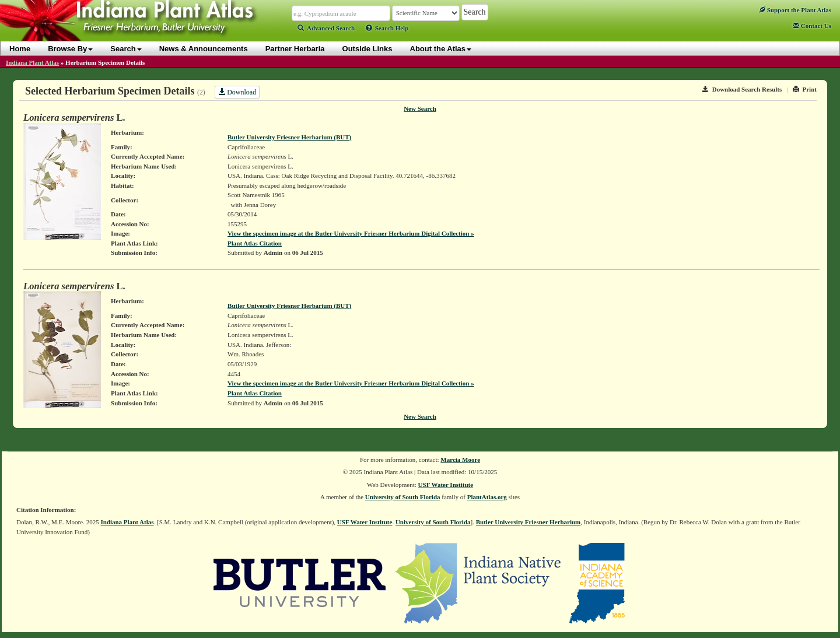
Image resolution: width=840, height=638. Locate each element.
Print (805, 89)
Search (126, 49)
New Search (420, 108)
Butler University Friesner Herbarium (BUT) (289, 137)
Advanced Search (326, 28)
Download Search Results (742, 89)
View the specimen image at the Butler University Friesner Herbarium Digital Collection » (351, 233)
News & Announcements (204, 49)
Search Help (387, 28)
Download (237, 92)
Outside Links (367, 49)
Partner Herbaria (295, 49)
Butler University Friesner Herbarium (528, 522)
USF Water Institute (446, 485)
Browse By (70, 49)
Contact (812, 26)
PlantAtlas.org (487, 497)
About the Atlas (441, 49)
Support (795, 10)
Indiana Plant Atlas (32, 62)
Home (20, 49)
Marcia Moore (460, 460)
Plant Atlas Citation (255, 243)
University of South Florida (403, 497)
